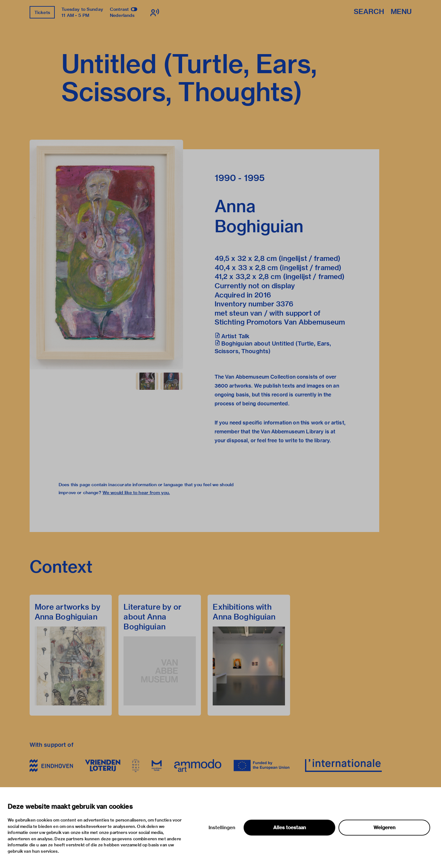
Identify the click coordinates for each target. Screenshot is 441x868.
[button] (106, 255)
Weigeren (384, 828)
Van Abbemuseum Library (292, 432)
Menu (401, 12)
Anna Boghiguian (259, 216)
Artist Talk (235, 336)
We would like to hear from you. (136, 493)
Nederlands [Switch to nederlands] (122, 15)
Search (369, 12)
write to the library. (308, 441)
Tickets (42, 12)
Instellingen (222, 828)
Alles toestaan (290, 828)
